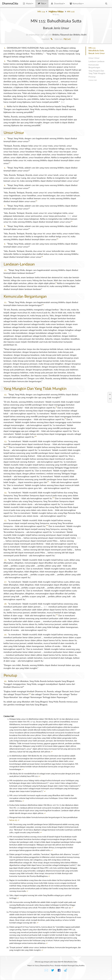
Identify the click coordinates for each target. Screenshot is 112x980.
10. (5, 270)
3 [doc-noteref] (72, 221)
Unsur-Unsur (14, 133)
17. (5, 582)
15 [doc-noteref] (57, 615)
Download (58, 4)
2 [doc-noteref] (37, 201)
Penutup (10, 676)
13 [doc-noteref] (54, 498)
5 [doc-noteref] (42, 257)
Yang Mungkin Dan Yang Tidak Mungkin (35, 389)
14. (5, 493)
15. (5, 521)
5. (5, 168)
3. (5, 107)
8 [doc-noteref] (56, 407)
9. (5, 244)
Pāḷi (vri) (67, 39)
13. (5, 441)
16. (5, 560)
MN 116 (71, 12)
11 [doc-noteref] (7, 447)
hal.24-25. (13, 820)
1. (5, 48)
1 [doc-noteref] (10, 163)
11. (5, 302)
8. (5, 226)
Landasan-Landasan (19, 264)
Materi (28, 4)
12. (5, 395)
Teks (42, 4)
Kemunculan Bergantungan (25, 297)
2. (5, 61)
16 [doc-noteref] (30, 694)
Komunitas (76, 4)
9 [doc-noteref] (65, 419)
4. (5, 139)
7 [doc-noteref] (43, 305)
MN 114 (41, 12)
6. (5, 185)
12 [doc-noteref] (48, 482)
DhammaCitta (10, 4)
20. (5, 681)
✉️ (46, 970)
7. (5, 206)
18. (5, 604)
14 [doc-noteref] (47, 526)
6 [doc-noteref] (56, 283)
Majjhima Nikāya (56, 12)
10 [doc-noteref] (36, 436)
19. (5, 635)
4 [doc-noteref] (58, 239)
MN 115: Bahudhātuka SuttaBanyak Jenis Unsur (97, 51)
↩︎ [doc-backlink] (52, 752)
